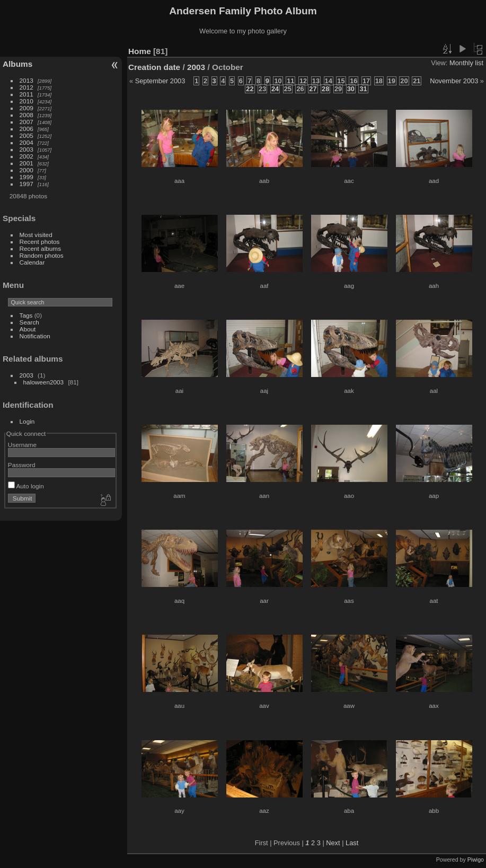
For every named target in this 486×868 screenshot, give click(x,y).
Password (22, 465)
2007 (26, 122)
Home (140, 51)
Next (333, 843)
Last (352, 843)
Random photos (42, 255)
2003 (26, 149)
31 (363, 89)
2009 (26, 108)
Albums (17, 64)
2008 (26, 115)
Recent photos (40, 242)
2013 (26, 80)
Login (27, 421)
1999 (26, 177)
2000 (26, 170)
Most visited (36, 235)
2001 (26, 163)
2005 (26, 135)
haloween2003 (44, 382)
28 (325, 89)
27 (313, 89)
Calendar (32, 262)
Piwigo (476, 860)
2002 (26, 156)
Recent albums (40, 248)
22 (250, 89)
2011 (26, 94)
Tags (26, 315)
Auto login (26, 486)
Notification (35, 336)
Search (29, 322)
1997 (26, 184)
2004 (26, 142)
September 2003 (160, 81)
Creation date (154, 67)
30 (351, 89)
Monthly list (466, 63)
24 (275, 89)
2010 (26, 101)
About (28, 329)
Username (22, 445)
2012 (26, 87)
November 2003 (454, 81)
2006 (26, 129)
